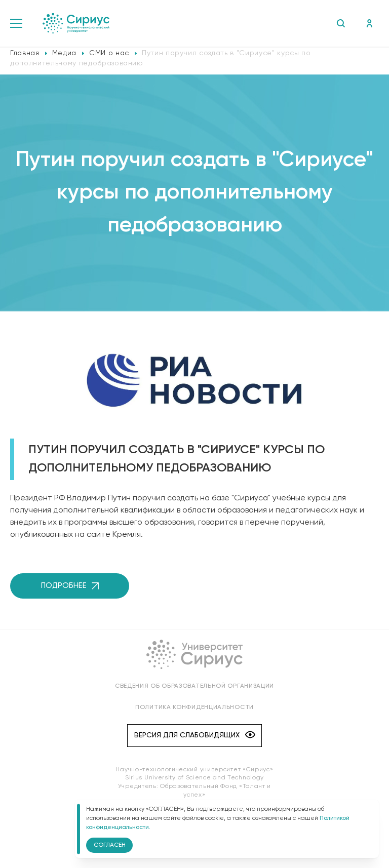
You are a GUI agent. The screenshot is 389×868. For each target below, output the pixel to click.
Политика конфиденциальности (194, 707)
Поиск (341, 23)
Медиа (64, 53)
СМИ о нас (109, 53)
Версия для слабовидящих (195, 736)
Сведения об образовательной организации (194, 686)
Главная (25, 53)
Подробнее (70, 586)
